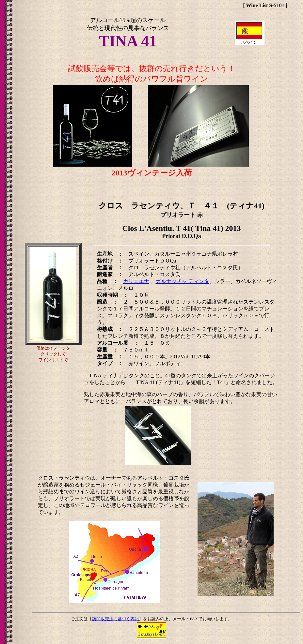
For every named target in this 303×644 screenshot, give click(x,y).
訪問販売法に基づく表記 (115, 619)
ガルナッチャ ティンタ (183, 281)
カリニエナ (136, 281)
